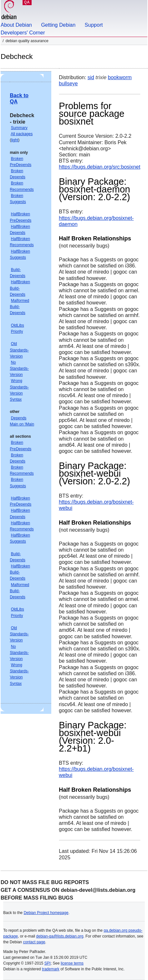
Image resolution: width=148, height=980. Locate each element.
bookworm (120, 77)
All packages (22, 134)
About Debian (16, 25)
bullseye (69, 84)
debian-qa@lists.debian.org (60, 936)
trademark (51, 969)
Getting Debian (58, 25)
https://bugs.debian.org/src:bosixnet (100, 167)
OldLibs (18, 325)
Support (94, 25)
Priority (17, 331)
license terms (72, 963)
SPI (48, 963)
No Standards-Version (19, 369)
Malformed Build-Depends (19, 307)
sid (91, 77)
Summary (19, 128)
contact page (34, 942)
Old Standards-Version (19, 350)
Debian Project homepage (46, 913)
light (15, 140)
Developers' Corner (23, 33)
